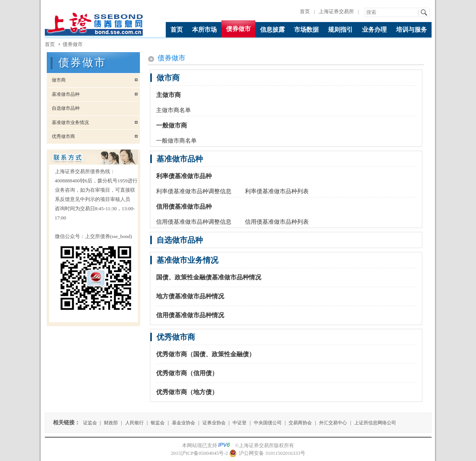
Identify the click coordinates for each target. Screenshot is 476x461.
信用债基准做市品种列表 (277, 222)
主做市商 (168, 95)
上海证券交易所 (336, 11)
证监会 (90, 423)
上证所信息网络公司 (375, 423)
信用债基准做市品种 (184, 207)
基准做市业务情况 (68, 122)
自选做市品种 (63, 108)
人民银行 (134, 423)
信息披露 (272, 30)
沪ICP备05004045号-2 (204, 453)
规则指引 (340, 30)
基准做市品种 (63, 94)
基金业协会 (184, 423)
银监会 (158, 423)
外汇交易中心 (333, 423)
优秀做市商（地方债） (187, 392)
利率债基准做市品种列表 (277, 191)
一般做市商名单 (176, 141)
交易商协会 (300, 423)
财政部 (111, 423)
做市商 (56, 80)
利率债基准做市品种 (184, 176)
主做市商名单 (173, 110)
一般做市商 (172, 125)
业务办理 (374, 30)
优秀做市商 (61, 136)
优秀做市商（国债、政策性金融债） (206, 354)
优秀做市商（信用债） (187, 373)
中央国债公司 (268, 423)
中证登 (240, 423)
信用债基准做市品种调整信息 (194, 222)
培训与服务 (411, 30)
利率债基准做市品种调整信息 (194, 191)
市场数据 (306, 30)
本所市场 (204, 30)
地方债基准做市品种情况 (190, 296)
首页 (305, 11)
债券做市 (238, 29)
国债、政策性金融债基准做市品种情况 (209, 277)
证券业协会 (214, 423)
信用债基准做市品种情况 (190, 315)
